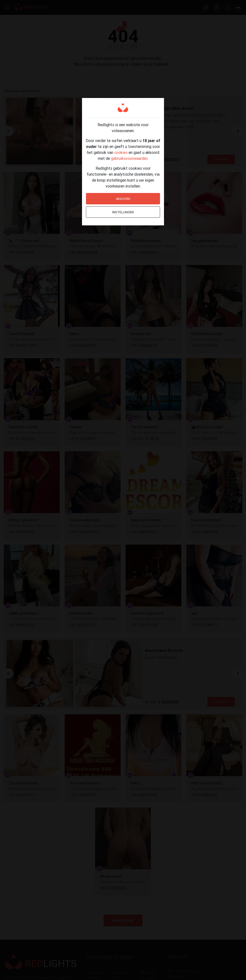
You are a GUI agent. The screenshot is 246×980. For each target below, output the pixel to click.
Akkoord (123, 199)
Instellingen (123, 212)
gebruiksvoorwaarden (129, 158)
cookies (121, 152)
